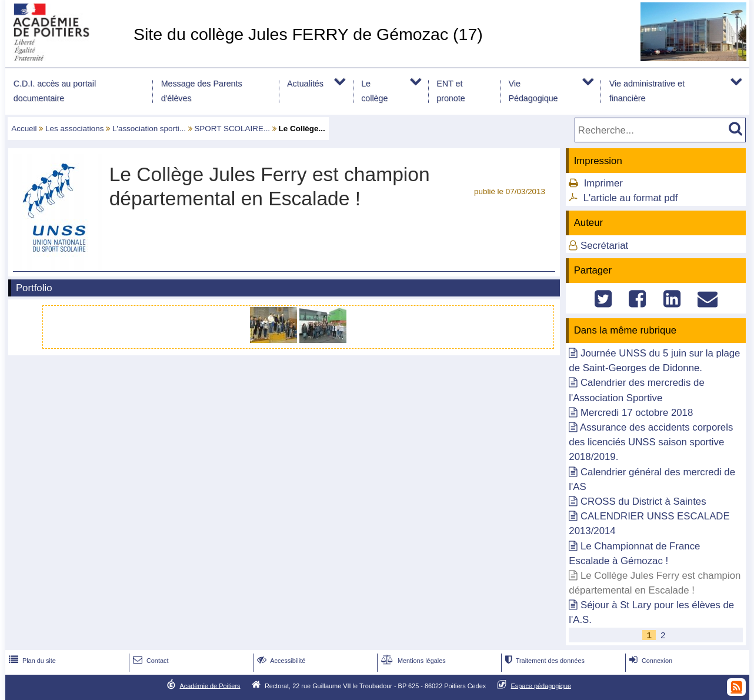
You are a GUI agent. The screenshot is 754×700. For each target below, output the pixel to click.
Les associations (74, 129)
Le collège (374, 91)
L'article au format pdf (631, 198)
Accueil (24, 129)
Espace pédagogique (541, 685)
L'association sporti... (149, 129)
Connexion (650, 661)
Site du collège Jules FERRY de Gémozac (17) (308, 34)
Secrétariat (604, 246)
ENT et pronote (451, 91)
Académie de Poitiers (210, 685)
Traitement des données (544, 661)
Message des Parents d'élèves (202, 91)
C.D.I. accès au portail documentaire (55, 91)
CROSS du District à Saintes (643, 501)
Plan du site (31, 661)
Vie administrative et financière (647, 91)
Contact (150, 661)
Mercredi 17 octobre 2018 (637, 413)
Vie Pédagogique (533, 91)
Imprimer (603, 183)
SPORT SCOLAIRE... (232, 129)
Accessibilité (280, 661)
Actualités (305, 84)
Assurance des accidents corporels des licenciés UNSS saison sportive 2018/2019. (651, 442)
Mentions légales (412, 661)
